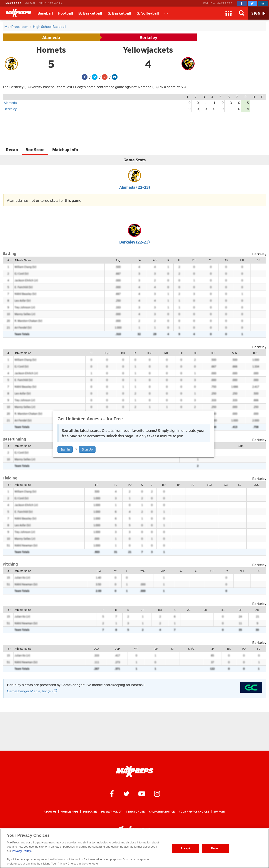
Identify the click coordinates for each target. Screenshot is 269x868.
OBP (214, 353)
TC (116, 485)
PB (193, 485)
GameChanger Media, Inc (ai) (32, 691)
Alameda (51, 37)
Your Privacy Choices (194, 812)
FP (97, 485)
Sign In (65, 449)
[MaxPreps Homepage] (135, 772)
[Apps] (229, 13)
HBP (150, 353)
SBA (241, 446)
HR (242, 260)
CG (197, 571)
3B (226, 260)
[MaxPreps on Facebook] (242, 3)
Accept (185, 848)
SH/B (107, 353)
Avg (118, 260)
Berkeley (148, 37)
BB (123, 353)
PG (258, 571)
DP (164, 485)
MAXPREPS (13, 3)
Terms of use (135, 812)
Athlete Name (23, 260)
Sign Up (87, 449)
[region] (134, 848)
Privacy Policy (111, 812)
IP (103, 610)
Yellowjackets (148, 50)
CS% (256, 485)
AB (155, 260)
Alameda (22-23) (135, 187)
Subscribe (90, 812)
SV (226, 571)
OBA (96, 649)
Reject (215, 848)
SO (212, 571)
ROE (167, 353)
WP (136, 649)
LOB (195, 353)
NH (242, 571)
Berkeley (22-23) (134, 242)
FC (181, 353)
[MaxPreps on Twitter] (252, 3)
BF (240, 610)
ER (143, 610)
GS (258, 260)
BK (229, 649)
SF (91, 353)
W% (143, 571)
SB (226, 485)
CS (240, 485)
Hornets (51, 50)
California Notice (162, 812)
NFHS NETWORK (51, 3)
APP (164, 571)
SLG (235, 353)
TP (178, 485)
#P (212, 649)
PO (130, 485)
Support (219, 812)
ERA (98, 571)
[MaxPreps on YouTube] (142, 793)
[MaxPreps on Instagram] (263, 3)
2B (211, 260)
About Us (50, 812)
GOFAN (30, 3)
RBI (194, 260)
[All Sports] (166, 13)
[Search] (242, 13)
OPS (256, 353)
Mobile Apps (70, 812)
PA (139, 260)
